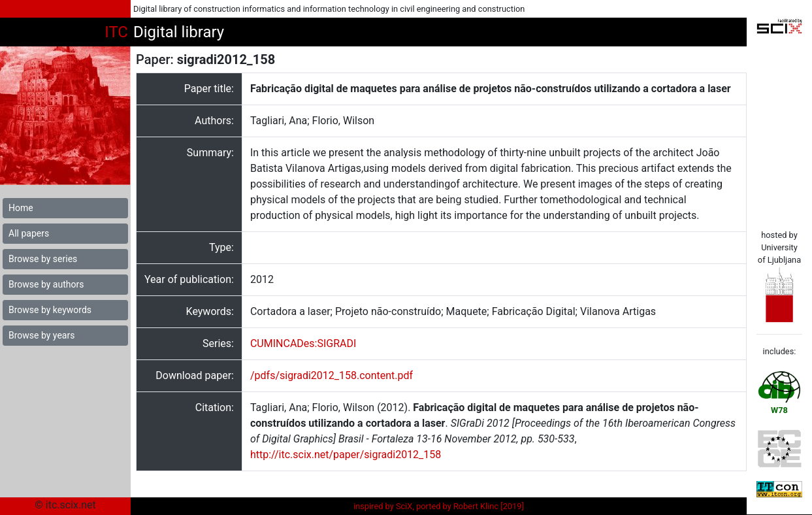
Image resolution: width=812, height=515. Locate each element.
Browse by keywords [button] (50, 310)
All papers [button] (29, 233)
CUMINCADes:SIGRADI (303, 343)
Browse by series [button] (43, 259)
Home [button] (21, 208)
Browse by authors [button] (46, 284)
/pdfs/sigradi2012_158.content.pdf (332, 375)
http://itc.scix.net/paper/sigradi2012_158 (346, 455)
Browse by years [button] (41, 335)
